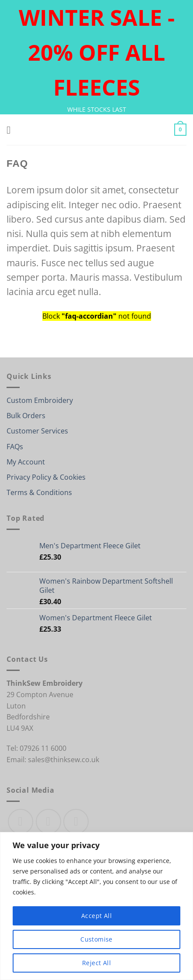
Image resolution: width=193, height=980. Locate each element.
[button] (12, 130)
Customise (96, 939)
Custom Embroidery (40, 400)
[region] (96, 906)
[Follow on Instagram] (48, 822)
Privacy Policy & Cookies (46, 477)
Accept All (96, 916)
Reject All (96, 963)
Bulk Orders (26, 416)
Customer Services (37, 431)
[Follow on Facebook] (21, 822)
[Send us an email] (76, 822)
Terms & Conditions (39, 492)
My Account (26, 462)
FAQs (15, 447)
